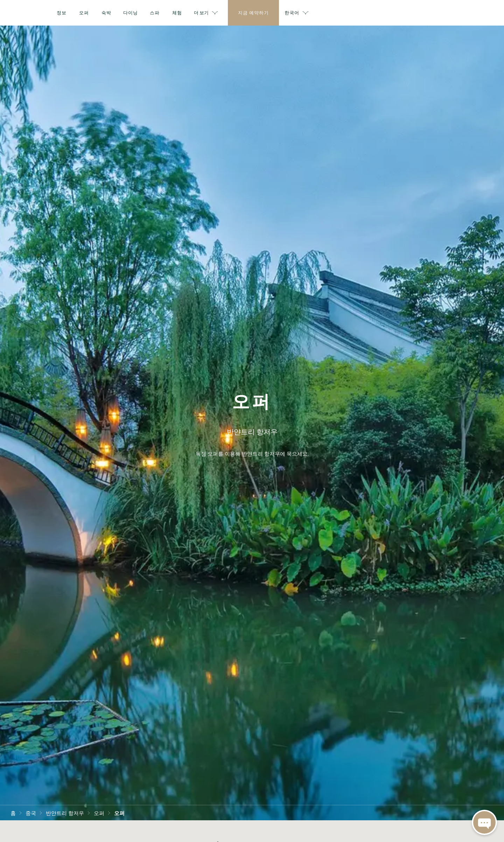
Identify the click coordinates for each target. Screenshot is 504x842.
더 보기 (369, 13)
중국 (31, 813)
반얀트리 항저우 (65, 813)
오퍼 (99, 813)
